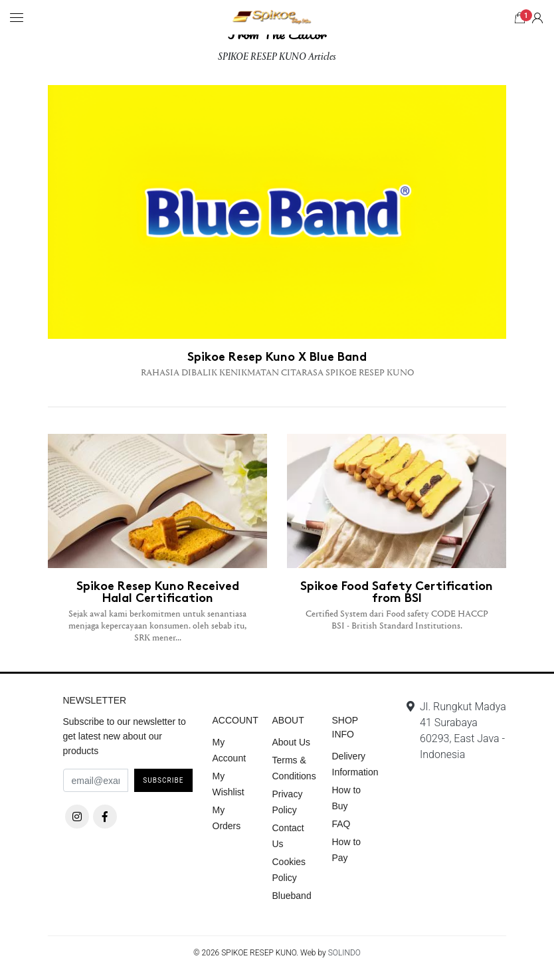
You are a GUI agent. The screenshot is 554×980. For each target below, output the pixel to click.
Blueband (292, 896)
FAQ (341, 824)
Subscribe (163, 780)
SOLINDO (344, 953)
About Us (292, 742)
